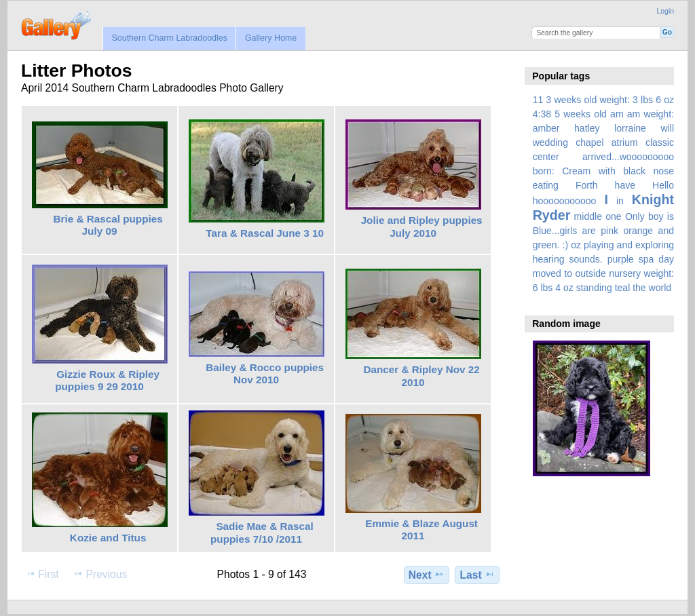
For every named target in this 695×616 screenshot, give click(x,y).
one (613, 216)
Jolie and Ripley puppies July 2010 (422, 227)
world (660, 288)
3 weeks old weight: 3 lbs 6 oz (611, 100)
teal (623, 288)
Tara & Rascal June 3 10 (265, 233)
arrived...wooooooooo (628, 157)
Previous (100, 574)
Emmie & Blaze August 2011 (421, 530)
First (42, 574)
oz (576, 245)
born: (544, 171)
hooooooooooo (565, 201)
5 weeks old (581, 114)
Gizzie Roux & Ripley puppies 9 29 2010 (107, 381)
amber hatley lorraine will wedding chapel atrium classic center (603, 142)
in (620, 201)
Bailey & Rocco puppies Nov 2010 (265, 374)
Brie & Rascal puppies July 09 (108, 225)
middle (588, 216)
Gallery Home (271, 38)
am (617, 114)
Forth (587, 185)
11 (538, 100)
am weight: (651, 114)
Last (477, 575)
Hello (663, 185)
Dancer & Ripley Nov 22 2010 (421, 376)
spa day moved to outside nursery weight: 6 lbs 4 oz (603, 273)
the (639, 288)
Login (665, 11)
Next (427, 575)
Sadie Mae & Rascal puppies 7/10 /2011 (262, 533)
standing (594, 288)
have (625, 185)
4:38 (542, 114)
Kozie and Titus (108, 538)
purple (621, 259)
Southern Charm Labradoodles (169, 38)
